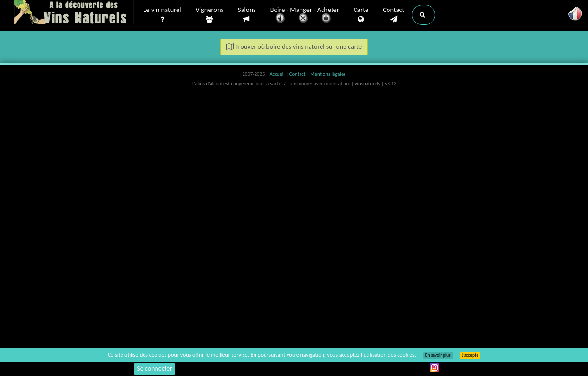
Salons (247, 15)
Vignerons (210, 15)
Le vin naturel (162, 15)
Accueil (277, 74)
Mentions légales (328, 74)
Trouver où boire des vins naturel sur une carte (294, 47)
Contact (394, 15)
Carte (361, 15)
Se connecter (155, 369)
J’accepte (470, 355)
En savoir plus (438, 355)
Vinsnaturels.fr (74, 13)
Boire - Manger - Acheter (305, 16)
